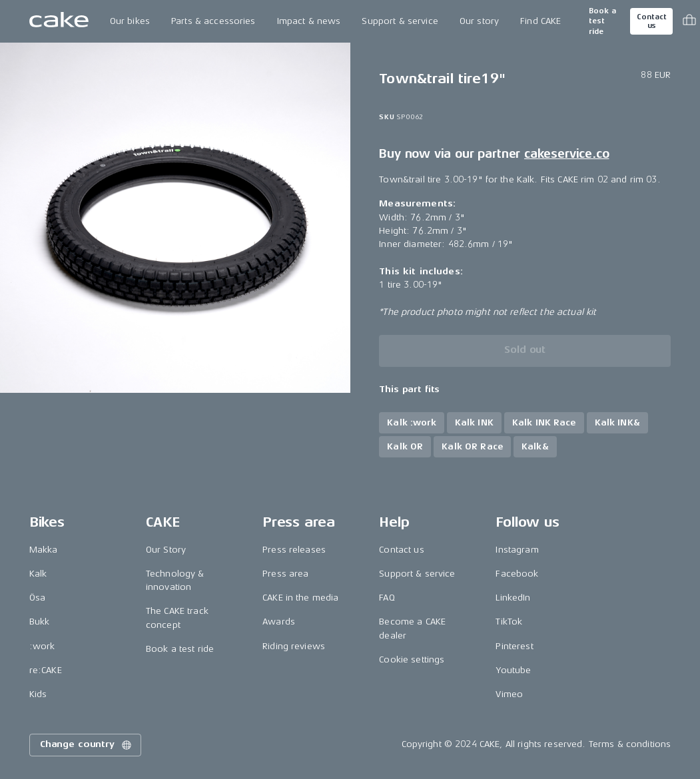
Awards (279, 622)
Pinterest (514, 646)
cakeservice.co (566, 154)
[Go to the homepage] (59, 21)
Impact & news (309, 21)
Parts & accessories (213, 21)
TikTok (509, 622)
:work (42, 646)
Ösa (37, 598)
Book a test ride (602, 21)
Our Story (166, 550)
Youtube (513, 670)
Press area (285, 574)
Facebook (517, 574)
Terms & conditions (630, 744)
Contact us (651, 21)
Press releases (294, 550)
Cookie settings (412, 659)
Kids (38, 694)
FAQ (387, 598)
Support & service (400, 21)
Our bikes (130, 21)
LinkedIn (513, 598)
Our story (479, 21)
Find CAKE (540, 21)
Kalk (38, 574)
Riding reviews (294, 646)
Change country (87, 745)
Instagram (517, 550)
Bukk (40, 622)
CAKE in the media (300, 598)
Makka (44, 550)
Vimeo (509, 694)
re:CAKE (46, 670)
